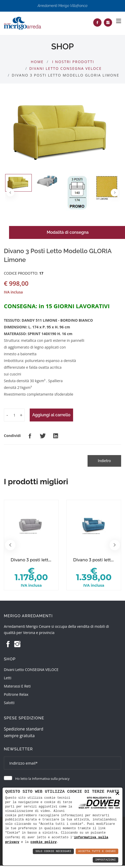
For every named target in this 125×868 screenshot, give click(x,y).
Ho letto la (42, 779)
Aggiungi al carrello (51, 415)
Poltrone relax (16, 694)
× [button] (118, 793)
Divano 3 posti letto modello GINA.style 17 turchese (94, 560)
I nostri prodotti (73, 62)
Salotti (9, 703)
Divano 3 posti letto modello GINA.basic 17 (31, 560)
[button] (115, 193)
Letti (8, 678)
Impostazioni (106, 860)
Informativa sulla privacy (51, 779)
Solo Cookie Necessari (53, 851)
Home (37, 62)
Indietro (104, 461)
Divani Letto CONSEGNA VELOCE (65, 68)
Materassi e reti (17, 686)
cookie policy (44, 842)
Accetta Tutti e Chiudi (97, 851)
